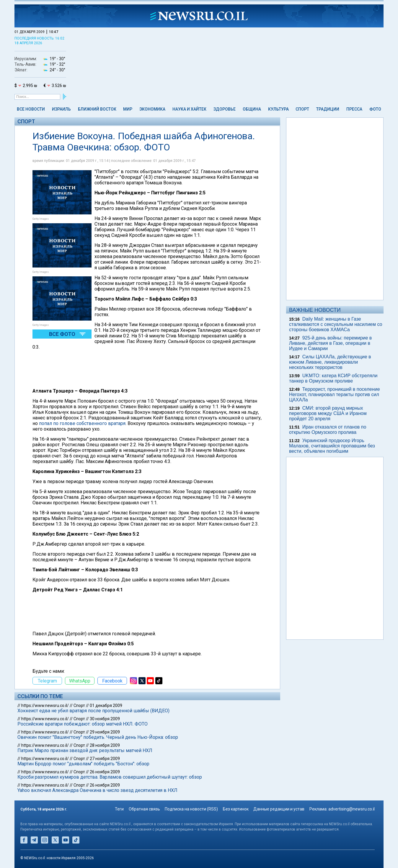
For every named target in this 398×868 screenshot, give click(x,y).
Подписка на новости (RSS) (191, 809)
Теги (119, 809)
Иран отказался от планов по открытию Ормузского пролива (328, 430)
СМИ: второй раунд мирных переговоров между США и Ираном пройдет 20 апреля (328, 413)
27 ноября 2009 (105, 759)
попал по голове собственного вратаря (82, 423)
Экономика (152, 109)
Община (252, 109)
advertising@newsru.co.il (351, 809)
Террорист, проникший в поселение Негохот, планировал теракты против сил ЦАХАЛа (335, 394)
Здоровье (225, 109)
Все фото (62, 334)
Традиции (328, 109)
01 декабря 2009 (106, 705)
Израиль (61, 109)
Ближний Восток (97, 109)
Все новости (31, 109)
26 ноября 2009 (105, 772)
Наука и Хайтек (189, 109)
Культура (278, 109)
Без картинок (236, 809)
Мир (128, 109)
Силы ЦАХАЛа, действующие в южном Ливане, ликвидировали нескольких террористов (330, 362)
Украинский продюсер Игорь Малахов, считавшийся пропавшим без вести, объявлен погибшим (332, 446)
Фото (375, 109)
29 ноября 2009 (105, 732)
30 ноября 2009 (105, 719)
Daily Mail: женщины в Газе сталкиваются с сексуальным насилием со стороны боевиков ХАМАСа (336, 324)
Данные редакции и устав (279, 809)
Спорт (302, 109)
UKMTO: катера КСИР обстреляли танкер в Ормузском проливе (333, 378)
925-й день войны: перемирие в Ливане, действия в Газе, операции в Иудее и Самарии (330, 343)
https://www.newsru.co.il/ (45, 705)
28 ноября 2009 (105, 745)
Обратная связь (144, 809)
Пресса (354, 109)
